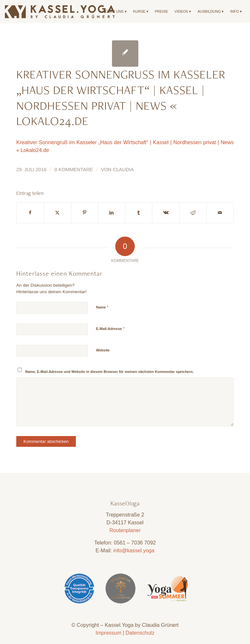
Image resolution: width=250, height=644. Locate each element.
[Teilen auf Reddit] (193, 213)
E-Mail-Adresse (110, 329)
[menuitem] (116, 11)
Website (103, 350)
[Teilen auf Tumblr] (139, 213)
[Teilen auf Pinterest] (85, 213)
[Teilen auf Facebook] (30, 213)
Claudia (123, 170)
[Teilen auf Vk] (166, 213)
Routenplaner (125, 546)
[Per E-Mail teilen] (220, 213)
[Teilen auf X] (57, 213)
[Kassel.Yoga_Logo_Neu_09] (60, 11)
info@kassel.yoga (134, 566)
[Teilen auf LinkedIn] (112, 213)
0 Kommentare (74, 170)
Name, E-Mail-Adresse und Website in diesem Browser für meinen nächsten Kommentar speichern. (110, 372)
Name (102, 307)
